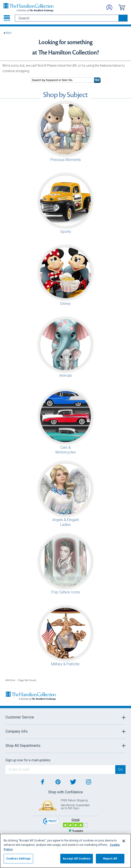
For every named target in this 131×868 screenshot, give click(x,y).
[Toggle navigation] (7, 18)
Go (97, 80)
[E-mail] (60, 770)
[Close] (124, 841)
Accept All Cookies (77, 858)
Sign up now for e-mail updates (28, 760)
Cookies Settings (18, 858)
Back (9, 33)
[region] (65, 851)
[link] (51, 822)
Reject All (110, 858)
